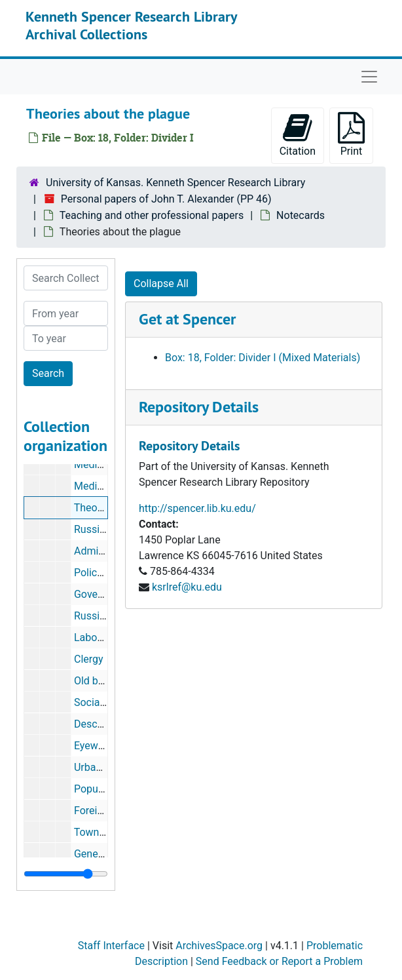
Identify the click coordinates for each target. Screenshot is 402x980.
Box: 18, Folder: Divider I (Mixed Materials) (263, 358)
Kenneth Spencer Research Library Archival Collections (131, 25)
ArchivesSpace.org (219, 946)
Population (99, 789)
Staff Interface (111, 946)
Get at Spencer (187, 319)
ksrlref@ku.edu (187, 587)
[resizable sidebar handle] (66, 874)
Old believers (104, 681)
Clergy (89, 659)
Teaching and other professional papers (152, 215)
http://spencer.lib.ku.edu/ (197, 508)
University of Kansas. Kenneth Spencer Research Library (175, 183)
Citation (298, 135)
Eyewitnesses (106, 746)
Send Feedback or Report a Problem (279, 961)
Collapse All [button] (161, 284)
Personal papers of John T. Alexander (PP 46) (166, 199)
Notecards (301, 215)
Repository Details (199, 407)
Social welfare (107, 702)
